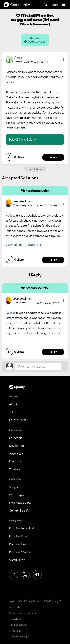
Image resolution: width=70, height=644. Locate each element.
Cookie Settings (17, 613)
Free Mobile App (20, 503)
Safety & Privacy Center (28, 601)
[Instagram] (13, 574)
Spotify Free (17, 560)
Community (17, 5)
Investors (15, 461)
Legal (12, 601)
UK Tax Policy (15, 631)
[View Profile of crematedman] (22, 201)
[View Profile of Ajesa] (18, 57)
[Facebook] (37, 574)
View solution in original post (24, 245)
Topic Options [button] (34, 169)
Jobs (12, 412)
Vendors (15, 469)
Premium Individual (21, 528)
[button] (63, 59)
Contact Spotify (19, 511)
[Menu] (63, 5)
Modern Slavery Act (18, 625)
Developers (17, 446)
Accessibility (15, 619)
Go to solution (37, 41)
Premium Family (19, 544)
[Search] (46, 5)
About (13, 404)
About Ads (33, 613)
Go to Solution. (28, 139)
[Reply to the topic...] (38, 366)
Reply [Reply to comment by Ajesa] (53, 157)
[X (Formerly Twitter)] (25, 574)
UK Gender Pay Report (20, 637)
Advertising (17, 453)
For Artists (16, 438)
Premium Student (20, 552)
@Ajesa (11, 215)
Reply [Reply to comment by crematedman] (53, 260)
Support (14, 487)
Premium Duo (18, 536)
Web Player (17, 495)
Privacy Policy (15, 607)
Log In (55, 5)
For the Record (18, 420)
